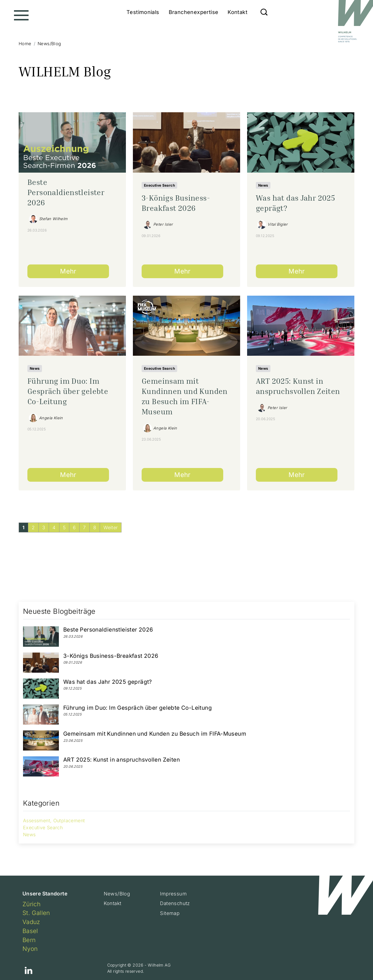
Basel (30, 931)
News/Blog (117, 894)
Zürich (31, 904)
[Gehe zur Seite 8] (95, 527)
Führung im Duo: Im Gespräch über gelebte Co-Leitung (68, 391)
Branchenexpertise (194, 12)
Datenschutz (175, 904)
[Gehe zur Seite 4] (54, 527)
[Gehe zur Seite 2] (33, 527)
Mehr (68, 271)
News (263, 185)
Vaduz (31, 922)
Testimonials (143, 12)
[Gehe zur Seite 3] (44, 527)
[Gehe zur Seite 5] (64, 527)
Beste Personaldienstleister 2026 (66, 192)
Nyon (30, 949)
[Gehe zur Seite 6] (74, 527)
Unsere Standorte (45, 894)
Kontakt (237, 12)
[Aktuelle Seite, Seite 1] (23, 527)
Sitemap (170, 914)
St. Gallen (36, 913)
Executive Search (159, 185)
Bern (29, 940)
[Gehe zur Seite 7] (84, 527)
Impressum (174, 894)
